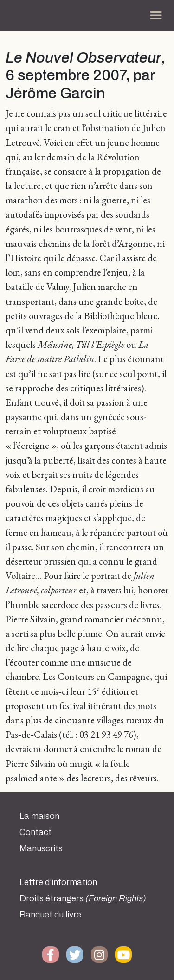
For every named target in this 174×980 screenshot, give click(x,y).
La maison (39, 816)
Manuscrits (41, 848)
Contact (35, 832)
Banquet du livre (50, 915)
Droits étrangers (83, 898)
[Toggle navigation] (156, 15)
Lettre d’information (58, 882)
